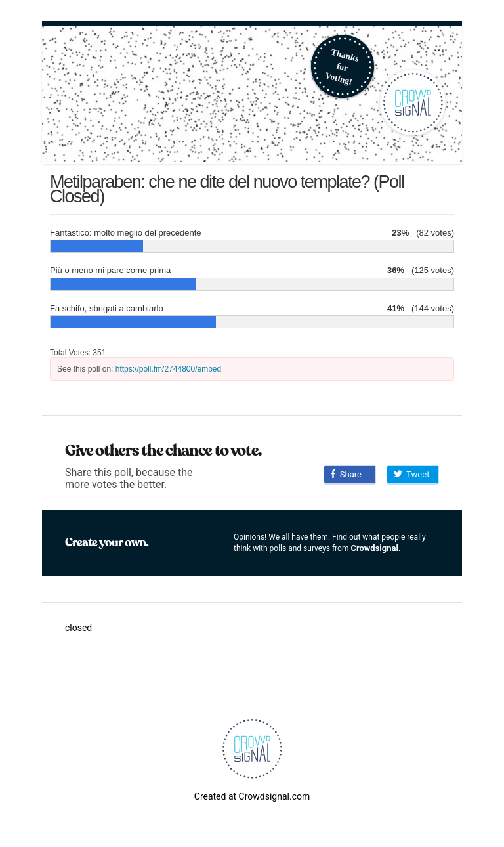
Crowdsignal (374, 548)
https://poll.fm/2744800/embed (168, 369)
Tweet (411, 474)
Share (346, 474)
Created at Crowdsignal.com (252, 796)
